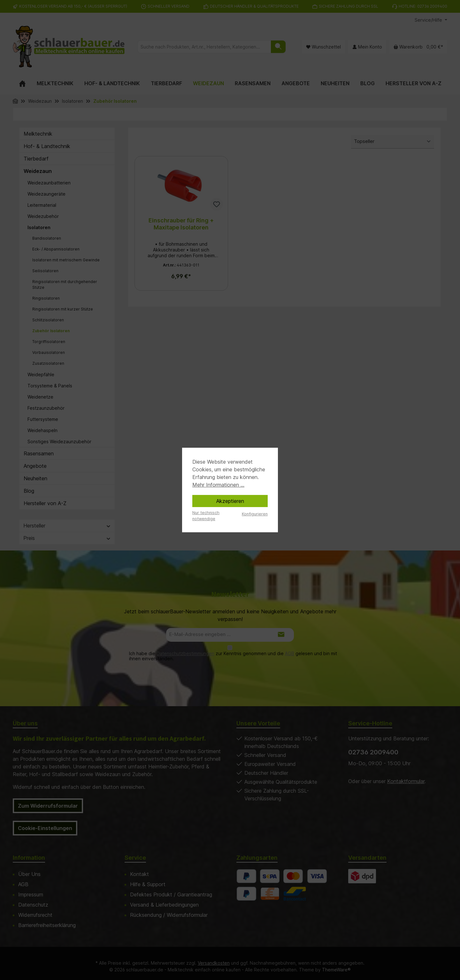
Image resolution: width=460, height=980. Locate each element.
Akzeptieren (230, 501)
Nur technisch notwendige (206, 516)
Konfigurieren (255, 514)
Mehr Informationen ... (218, 485)
